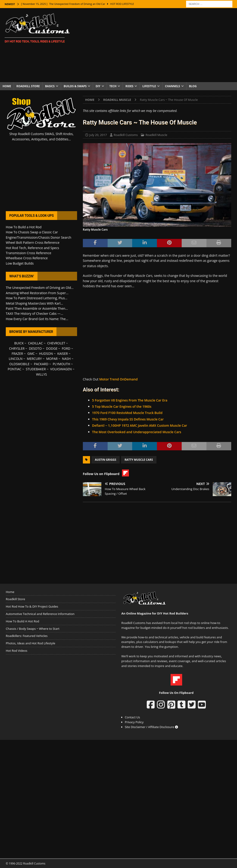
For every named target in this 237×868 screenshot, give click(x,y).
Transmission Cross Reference (28, 253)
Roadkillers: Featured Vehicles (27, 636)
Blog (193, 86)
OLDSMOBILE (19, 364)
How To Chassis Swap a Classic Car (32, 232)
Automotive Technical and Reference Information (40, 614)
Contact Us (132, 717)
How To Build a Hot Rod (24, 227)
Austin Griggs (106, 460)
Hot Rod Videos (17, 651)
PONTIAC (14, 369)
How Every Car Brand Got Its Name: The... (37, 319)
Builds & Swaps (75, 86)
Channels (173, 86)
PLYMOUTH (61, 364)
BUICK (19, 343)
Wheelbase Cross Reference (27, 258)
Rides (129, 86)
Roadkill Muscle (156, 135)
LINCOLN (16, 359)
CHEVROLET (56, 343)
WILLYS (42, 374)
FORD (66, 348)
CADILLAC (35, 343)
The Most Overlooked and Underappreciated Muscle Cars (137, 432)
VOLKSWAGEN (61, 369)
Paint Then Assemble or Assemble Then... (37, 308)
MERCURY (34, 359)
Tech (113, 86)
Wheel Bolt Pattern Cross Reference (33, 242)
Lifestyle (149, 86)
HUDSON (46, 354)
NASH (66, 359)
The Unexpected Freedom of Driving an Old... (40, 288)
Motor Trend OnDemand (118, 379)
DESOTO (35, 348)
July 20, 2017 (98, 135)
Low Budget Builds (20, 263)
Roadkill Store (28, 86)
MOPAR (52, 359)
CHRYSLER (17, 348)
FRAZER (17, 354)
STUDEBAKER (36, 369)
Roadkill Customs (126, 135)
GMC (31, 354)
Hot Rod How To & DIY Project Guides (32, 606)
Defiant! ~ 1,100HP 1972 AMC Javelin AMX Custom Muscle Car (140, 425)
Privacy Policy (134, 722)
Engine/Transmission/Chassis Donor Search (39, 237)
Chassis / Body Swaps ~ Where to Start (33, 629)
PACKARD (41, 364)
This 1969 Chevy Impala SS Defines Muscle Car (128, 419)
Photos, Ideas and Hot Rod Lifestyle (30, 643)
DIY (98, 86)
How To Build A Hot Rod (22, 621)
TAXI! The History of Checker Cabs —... (34, 314)
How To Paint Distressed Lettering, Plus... (37, 298)
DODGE (52, 348)
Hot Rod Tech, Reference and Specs (32, 248)
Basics (50, 86)
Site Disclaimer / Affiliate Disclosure (151, 727)
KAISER (62, 354)
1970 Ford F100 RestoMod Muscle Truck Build (127, 413)
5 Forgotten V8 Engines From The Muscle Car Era (130, 400)
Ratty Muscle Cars (139, 460)
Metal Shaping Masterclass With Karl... (34, 303)
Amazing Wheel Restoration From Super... (37, 293)
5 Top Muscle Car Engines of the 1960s (122, 406)
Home (7, 86)
